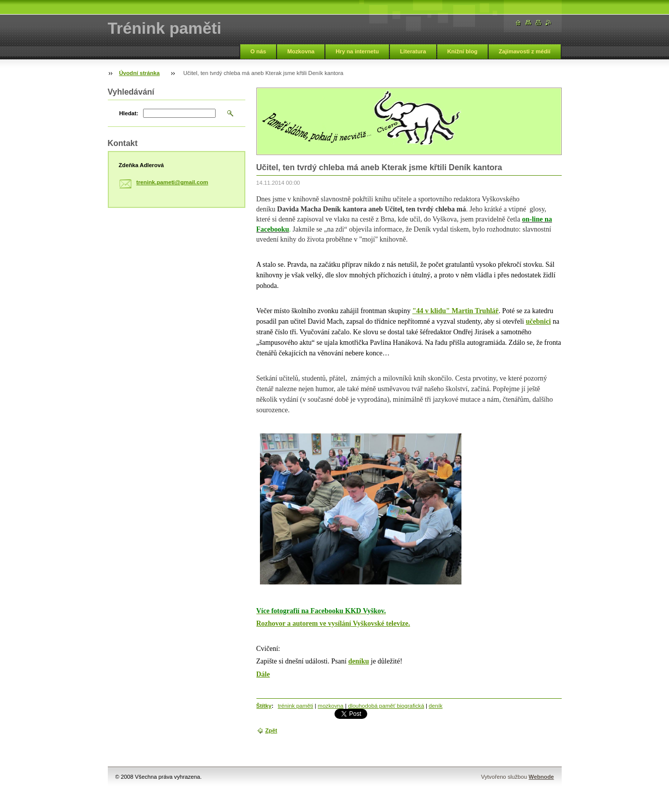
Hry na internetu (357, 51)
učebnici (539, 321)
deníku (358, 661)
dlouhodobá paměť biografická (386, 706)
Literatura (413, 51)
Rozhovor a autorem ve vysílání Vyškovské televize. (333, 623)
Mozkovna (301, 51)
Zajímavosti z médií (525, 51)
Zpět (272, 730)
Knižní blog (462, 51)
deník (436, 706)
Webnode (541, 777)
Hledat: (129, 113)
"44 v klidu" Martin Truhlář (455, 311)
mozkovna (331, 706)
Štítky (264, 706)
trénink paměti (295, 706)
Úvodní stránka (139, 73)
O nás (258, 51)
